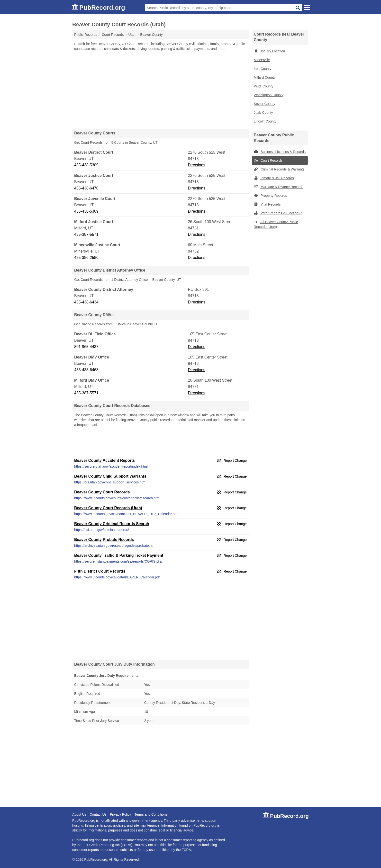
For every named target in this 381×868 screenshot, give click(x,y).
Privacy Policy (121, 814)
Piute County (263, 86)
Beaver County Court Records (102, 492)
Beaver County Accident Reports (104, 460)
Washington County (269, 95)
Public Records (86, 35)
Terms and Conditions (151, 814)
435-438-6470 (86, 188)
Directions (196, 165)
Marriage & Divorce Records (279, 187)
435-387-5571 (86, 234)
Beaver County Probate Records (104, 540)
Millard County (265, 77)
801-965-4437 (86, 347)
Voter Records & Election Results (281, 213)
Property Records (270, 196)
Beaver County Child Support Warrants (110, 476)
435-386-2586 (86, 258)
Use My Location (269, 51)
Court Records (268, 160)
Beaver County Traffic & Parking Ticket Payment (119, 555)
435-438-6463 (86, 370)
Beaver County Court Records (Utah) (108, 508)
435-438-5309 (86, 165)
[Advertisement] (161, 90)
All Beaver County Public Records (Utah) (276, 224)
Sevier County (264, 104)
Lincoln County (265, 121)
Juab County (263, 113)
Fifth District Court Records (100, 571)
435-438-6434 (86, 302)
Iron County (263, 69)
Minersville (262, 60)
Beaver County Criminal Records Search (112, 524)
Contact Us (98, 814)
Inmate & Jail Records (274, 178)
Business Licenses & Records (280, 152)
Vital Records (267, 204)
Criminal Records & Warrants (279, 169)
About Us (79, 814)
